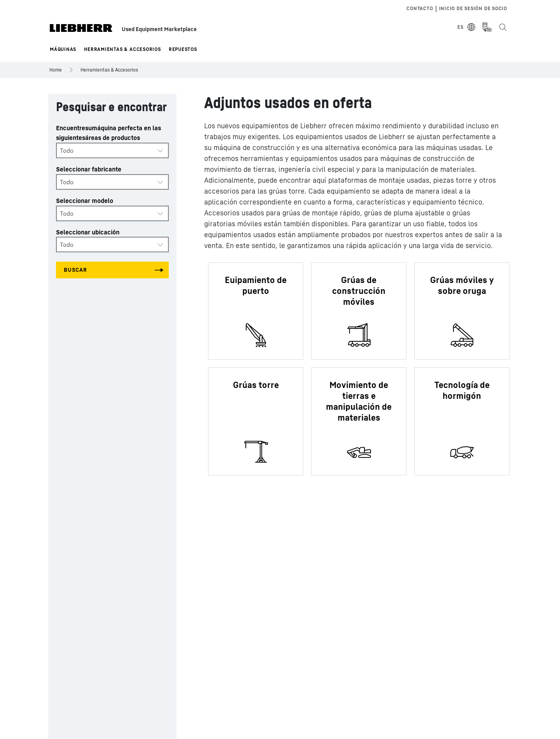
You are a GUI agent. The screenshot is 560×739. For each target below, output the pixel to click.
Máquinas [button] (63, 49)
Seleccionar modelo (85, 201)
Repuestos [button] (183, 49)
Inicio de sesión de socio (473, 8)
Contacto (420, 8)
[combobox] (112, 150)
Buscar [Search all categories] (75, 270)
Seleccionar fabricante (89, 169)
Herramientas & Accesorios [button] (122, 49)
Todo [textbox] (67, 150)
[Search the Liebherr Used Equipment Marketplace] (502, 27)
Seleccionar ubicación (88, 232)
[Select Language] (467, 27)
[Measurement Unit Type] (487, 27)
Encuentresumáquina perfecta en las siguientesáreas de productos (108, 133)
